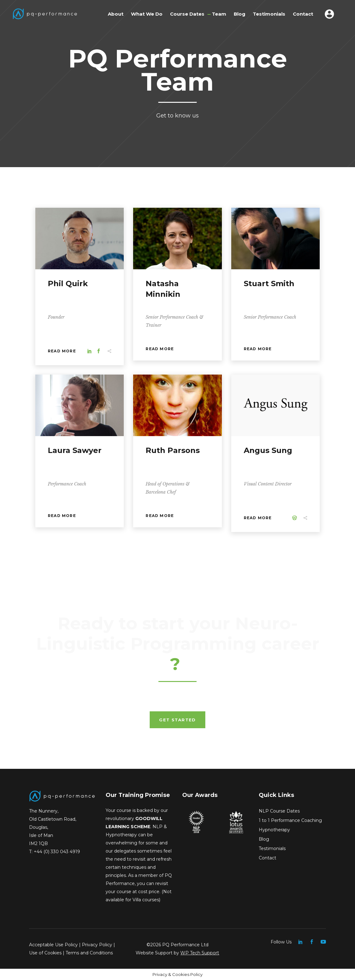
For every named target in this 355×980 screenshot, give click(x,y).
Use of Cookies (45, 953)
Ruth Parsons (173, 450)
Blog (264, 839)
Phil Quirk (68, 284)
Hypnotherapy (274, 830)
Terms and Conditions (89, 953)
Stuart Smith (269, 284)
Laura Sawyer (75, 450)
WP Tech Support (200, 953)
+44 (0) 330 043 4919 (57, 852)
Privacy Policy (97, 945)
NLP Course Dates (279, 811)
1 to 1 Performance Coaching (290, 820)
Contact (267, 858)
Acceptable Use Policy (53, 945)
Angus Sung (268, 450)
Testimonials (272, 848)
